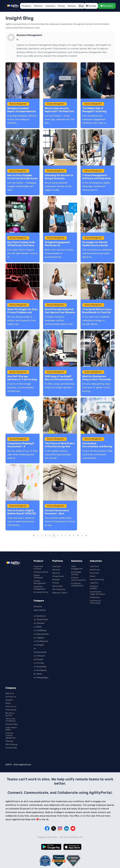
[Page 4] (54, 536)
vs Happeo (39, 638)
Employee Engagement (40, 588)
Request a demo (60, 593)
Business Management (29, 35)
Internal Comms (41, 572)
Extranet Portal (41, 592)
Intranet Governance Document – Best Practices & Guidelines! (58, 513)
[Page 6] (62, 536)
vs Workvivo (40, 616)
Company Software (48, 837)
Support (9, 700)
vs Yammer (39, 623)
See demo (107, 6)
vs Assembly (40, 667)
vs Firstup (39, 663)
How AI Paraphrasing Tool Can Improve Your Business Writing (60, 312)
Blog (81, 6)
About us (10, 693)
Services (56, 570)
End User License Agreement (11, 735)
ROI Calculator (59, 589)
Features (56, 566)
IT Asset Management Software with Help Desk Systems (96, 178)
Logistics (94, 583)
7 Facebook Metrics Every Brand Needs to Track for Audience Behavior (97, 312)
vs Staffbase (40, 630)
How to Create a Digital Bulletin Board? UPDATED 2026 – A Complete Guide (22, 513)
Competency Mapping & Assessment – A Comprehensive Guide (21, 446)
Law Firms (95, 566)
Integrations (58, 576)
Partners (72, 6)
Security (56, 573)
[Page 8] (69, 536)
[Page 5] (58, 536)
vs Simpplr (39, 645)
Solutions (50, 6)
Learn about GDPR (11, 729)
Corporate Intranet (38, 568)
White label (57, 586)
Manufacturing (97, 579)
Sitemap (9, 741)
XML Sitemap (12, 744)
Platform (38, 6)
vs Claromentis (41, 634)
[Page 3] (50, 536)
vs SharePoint (41, 620)
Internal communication (78, 579)
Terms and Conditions (11, 720)
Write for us (11, 706)
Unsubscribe (11, 748)
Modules (56, 579)
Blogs (8, 703)
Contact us (11, 697)
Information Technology (95, 602)
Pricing (61, 6)
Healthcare (95, 570)
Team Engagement (77, 568)
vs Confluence (41, 641)
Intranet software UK (71, 837)
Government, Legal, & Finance (97, 593)
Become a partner (10, 714)
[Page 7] (66, 536)
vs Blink (37, 627)
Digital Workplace (38, 576)
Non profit (94, 573)
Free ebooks (11, 710)
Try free (91, 6)
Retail (93, 576)
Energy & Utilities (94, 587)
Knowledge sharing (76, 573)
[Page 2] (46, 536)
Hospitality (95, 597)
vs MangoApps (41, 678)
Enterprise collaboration (77, 584)
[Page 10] (78, 536)
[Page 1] (42, 536)
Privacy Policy (12, 724)
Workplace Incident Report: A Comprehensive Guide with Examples (22, 111)
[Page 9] (73, 536)
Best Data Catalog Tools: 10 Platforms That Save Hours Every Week (21, 245)
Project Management (40, 582)
